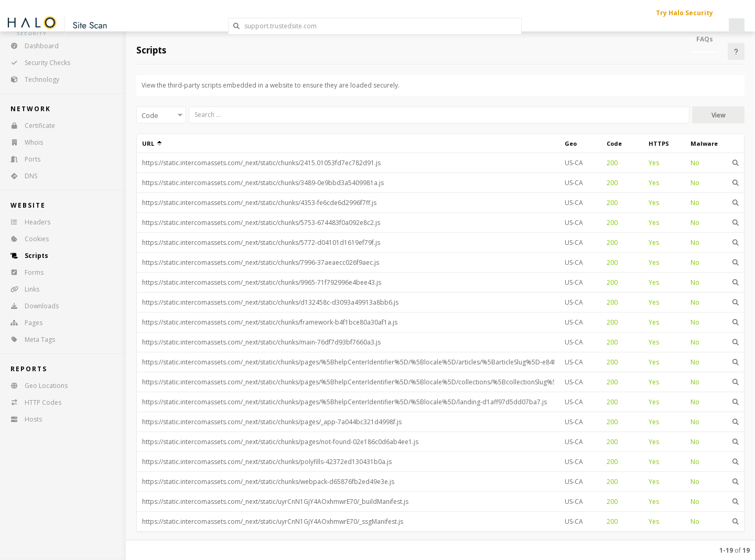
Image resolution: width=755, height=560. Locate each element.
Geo (571, 143)
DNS (20, 176)
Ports (22, 159)
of (735, 550)
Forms (24, 272)
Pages (23, 323)
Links (21, 289)
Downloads (31, 306)
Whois (23, 142)
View (719, 115)
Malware (704, 143)
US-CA (574, 163)
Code (614, 143)
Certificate (29, 126)
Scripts (26, 256)
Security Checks (37, 63)
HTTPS (659, 143)
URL (152, 143)
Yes (654, 163)
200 (612, 163)
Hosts (23, 419)
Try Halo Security (684, 13)
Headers (27, 222)
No (695, 163)
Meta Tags (29, 340)
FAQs (705, 39)
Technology (31, 79)
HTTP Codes (33, 402)
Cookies (26, 239)
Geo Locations (36, 386)
